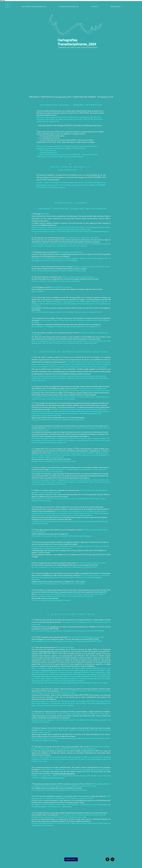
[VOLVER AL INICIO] (71, 859)
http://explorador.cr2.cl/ (47, 652)
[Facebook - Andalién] (107, 859)
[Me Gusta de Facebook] (39, 860)
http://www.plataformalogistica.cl (64, 774)
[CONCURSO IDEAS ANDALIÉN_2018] (69, 8)
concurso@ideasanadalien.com (46, 225)
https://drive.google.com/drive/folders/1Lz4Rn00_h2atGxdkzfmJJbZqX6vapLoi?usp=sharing (70, 125)
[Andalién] (112, 859)
